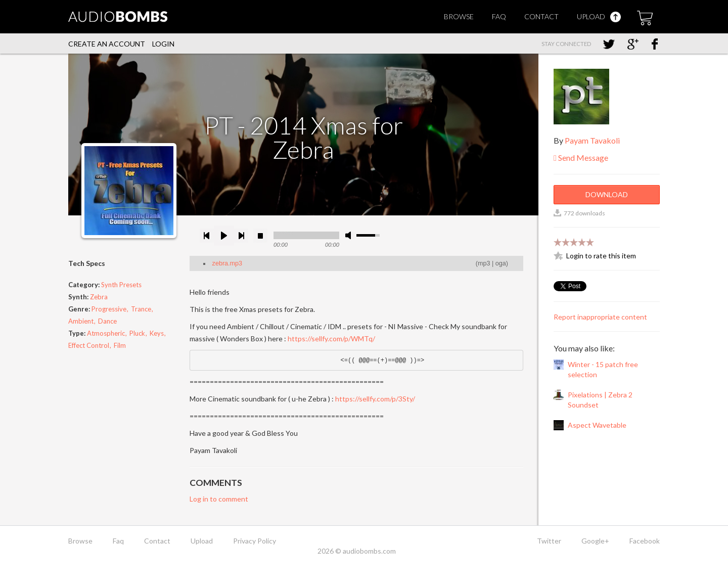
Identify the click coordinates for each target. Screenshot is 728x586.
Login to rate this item (601, 256)
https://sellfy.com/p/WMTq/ (331, 339)
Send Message (581, 157)
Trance (141, 309)
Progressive (109, 309)
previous (207, 236)
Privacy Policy (255, 541)
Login (163, 44)
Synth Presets (121, 285)
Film (120, 345)
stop (260, 236)
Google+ (595, 541)
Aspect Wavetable (597, 425)
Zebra (99, 297)
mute (350, 235)
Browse (459, 16)
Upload (599, 16)
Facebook (645, 541)
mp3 (484, 263)
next (241, 236)
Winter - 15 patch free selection (603, 369)
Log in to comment (219, 499)
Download (607, 194)
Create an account (107, 44)
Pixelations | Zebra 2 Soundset (600, 400)
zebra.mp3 (227, 263)
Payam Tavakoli (592, 140)
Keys (157, 333)
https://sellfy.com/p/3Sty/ (375, 399)
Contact (541, 16)
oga (501, 263)
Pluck (137, 333)
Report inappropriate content (600, 317)
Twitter (549, 541)
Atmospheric (106, 333)
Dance (107, 321)
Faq (499, 16)
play (224, 236)
